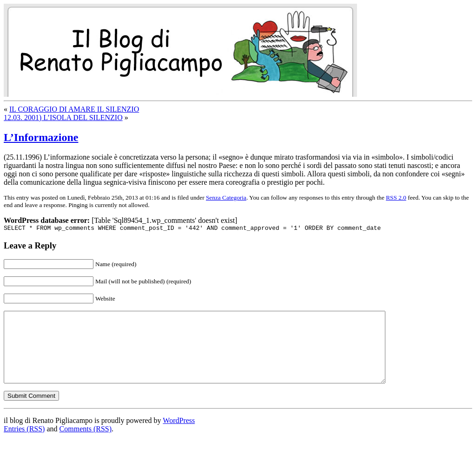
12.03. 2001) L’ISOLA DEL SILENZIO (63, 117)
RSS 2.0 (396, 198)
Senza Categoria (226, 198)
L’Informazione (41, 137)
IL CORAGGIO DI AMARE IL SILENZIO (74, 109)
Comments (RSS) (86, 444)
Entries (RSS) (24, 444)
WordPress (179, 436)
